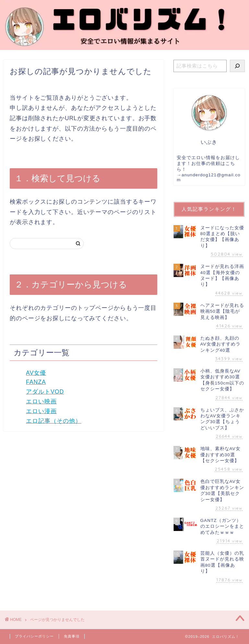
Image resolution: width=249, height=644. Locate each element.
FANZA (36, 382)
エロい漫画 (41, 411)
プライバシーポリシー (34, 636)
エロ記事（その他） (54, 421)
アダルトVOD (45, 392)
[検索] (237, 66)
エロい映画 (41, 401)
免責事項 (72, 636)
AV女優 (36, 373)
